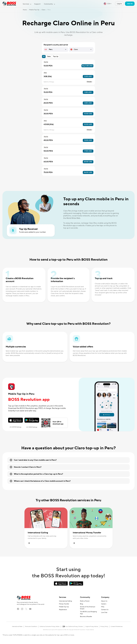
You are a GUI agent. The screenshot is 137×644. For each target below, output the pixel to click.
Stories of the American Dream (88, 608)
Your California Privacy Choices (72, 626)
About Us (104, 601)
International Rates (17, 627)
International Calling (65, 601)
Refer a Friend (85, 601)
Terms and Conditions (31, 627)
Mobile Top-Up (64, 607)
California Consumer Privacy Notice (49, 627)
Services (63, 597)
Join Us (130, 4)
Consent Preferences (117, 627)
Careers (104, 604)
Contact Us (105, 610)
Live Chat (104, 613)
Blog (81, 604)
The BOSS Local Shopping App (88, 613)
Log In (119, 4)
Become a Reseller (86, 617)
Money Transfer (64, 604)
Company (105, 597)
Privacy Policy (104, 627)
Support (37, 4)
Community (85, 597)
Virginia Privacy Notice (92, 627)
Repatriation (63, 610)
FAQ (103, 607)
